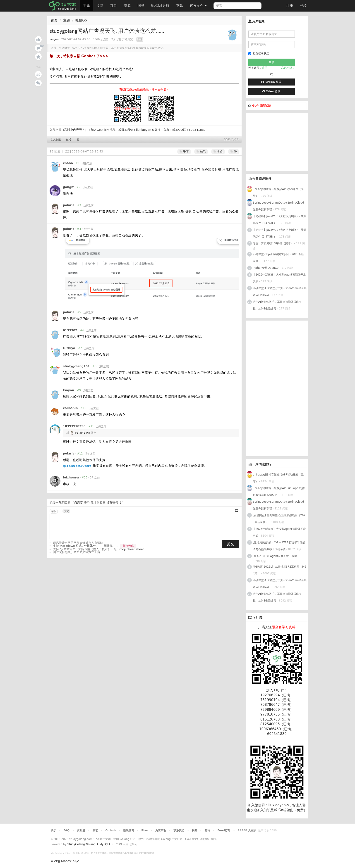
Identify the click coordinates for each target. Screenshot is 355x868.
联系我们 (179, 830)
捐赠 (194, 830)
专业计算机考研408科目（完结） (273, 243)
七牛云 (133, 844)
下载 (180, 6)
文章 (100, 6)
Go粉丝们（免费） (293, 810)
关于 (53, 830)
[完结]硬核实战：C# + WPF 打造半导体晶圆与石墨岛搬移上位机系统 (279, 546)
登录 (303, 6)
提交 (230, 544)
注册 (290, 6)
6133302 (70, 330)
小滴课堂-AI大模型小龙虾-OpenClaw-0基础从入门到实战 (280, 292)
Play (144, 830)
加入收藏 (56, 140)
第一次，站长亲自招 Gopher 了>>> (79, 56)
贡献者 (81, 830)
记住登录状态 (259, 54)
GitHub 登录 (271, 82)
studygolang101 (76, 366)
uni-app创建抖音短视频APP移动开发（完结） (278, 193)
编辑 (54, 511)
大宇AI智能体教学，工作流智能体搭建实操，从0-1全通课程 (277, 305)
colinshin (70, 408)
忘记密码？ (288, 68)
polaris (69, 205)
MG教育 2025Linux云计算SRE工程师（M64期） (280, 570)
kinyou (54, 39)
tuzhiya (69, 348)
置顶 (140, 39)
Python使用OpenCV (266, 268)
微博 (69, 140)
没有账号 (112, 503)
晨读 (95, 830)
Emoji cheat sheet (131, 549)
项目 (114, 6)
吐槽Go (81, 20)
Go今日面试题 (262, 106)
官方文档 (198, 6)
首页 (54, 20)
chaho (68, 163)
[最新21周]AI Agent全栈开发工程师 (275, 556)
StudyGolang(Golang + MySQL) (89, 844)
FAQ (67, 830)
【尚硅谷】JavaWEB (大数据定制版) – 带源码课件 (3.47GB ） (280, 220)
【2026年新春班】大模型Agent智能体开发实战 (279, 278)
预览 (66, 511)
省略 (218, 152)
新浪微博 (129, 830)
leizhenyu (71, 477)
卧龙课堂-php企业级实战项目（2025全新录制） (278, 258)
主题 (86, 6)
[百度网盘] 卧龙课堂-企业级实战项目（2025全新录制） (279, 519)
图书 (141, 6)
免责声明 (161, 830)
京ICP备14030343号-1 (65, 861)
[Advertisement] (280, 141)
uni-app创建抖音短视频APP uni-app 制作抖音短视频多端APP (279, 492)
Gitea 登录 (271, 91)
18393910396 (74, 426)
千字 (184, 152)
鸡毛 (201, 152)
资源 (127, 6)
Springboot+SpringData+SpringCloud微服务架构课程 (278, 206)
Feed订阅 (224, 830)
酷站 (207, 830)
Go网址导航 (161, 4)
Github (110, 830)
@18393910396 (77, 466)
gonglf (68, 187)
